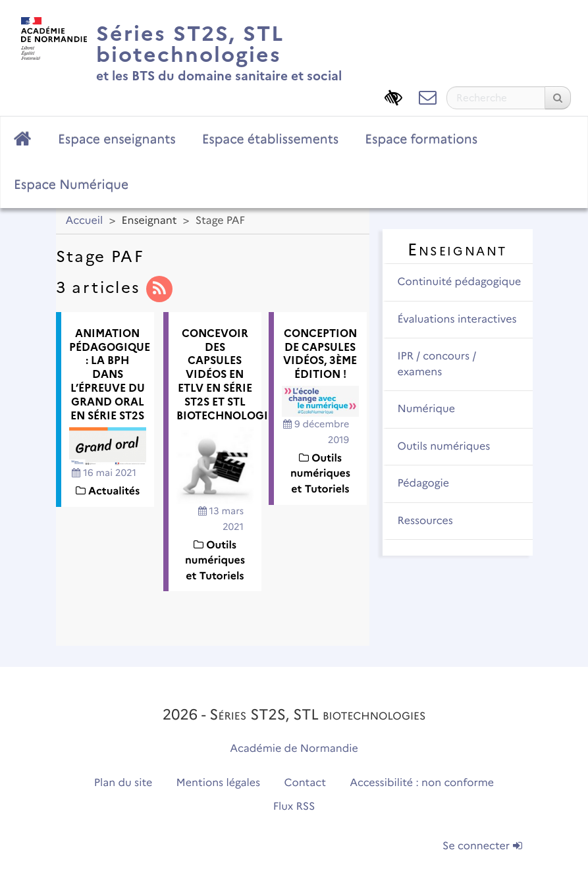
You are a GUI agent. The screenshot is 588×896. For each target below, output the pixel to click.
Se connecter (482, 846)
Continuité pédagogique (460, 282)
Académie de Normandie (294, 749)
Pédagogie (424, 484)
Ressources (425, 521)
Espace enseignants (117, 139)
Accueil (85, 221)
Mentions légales (219, 783)
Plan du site (123, 783)
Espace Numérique (71, 184)
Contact (305, 783)
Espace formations (421, 139)
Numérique (427, 409)
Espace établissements (271, 139)
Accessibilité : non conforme (422, 783)
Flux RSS (294, 807)
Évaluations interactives (457, 320)
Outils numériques (444, 447)
